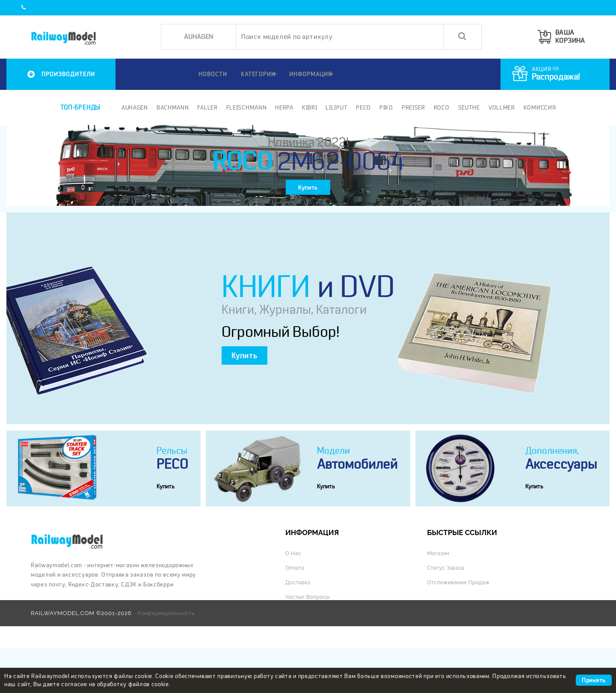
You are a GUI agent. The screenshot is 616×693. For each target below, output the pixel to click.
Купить (308, 198)
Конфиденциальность (166, 658)
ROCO (441, 107)
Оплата (296, 613)
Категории (259, 74)
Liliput (336, 107)
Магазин (439, 599)
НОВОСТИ (208, 74)
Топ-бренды (80, 107)
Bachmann (172, 107)
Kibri (309, 107)
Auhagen (134, 107)
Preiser (413, 107)
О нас (294, 599)
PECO (363, 107)
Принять (594, 680)
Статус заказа (447, 613)
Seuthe (468, 107)
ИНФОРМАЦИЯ (312, 74)
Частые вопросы (309, 642)
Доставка (299, 628)
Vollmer (501, 107)
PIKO (385, 107)
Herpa (284, 107)
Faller (207, 107)
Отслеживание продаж (461, 628)
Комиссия (539, 107)
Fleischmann (246, 107)
